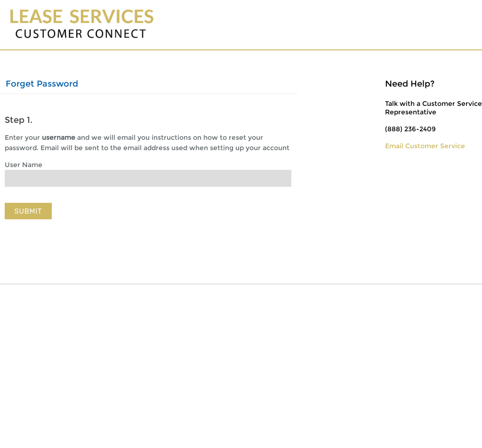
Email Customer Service (425, 146)
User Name (24, 165)
